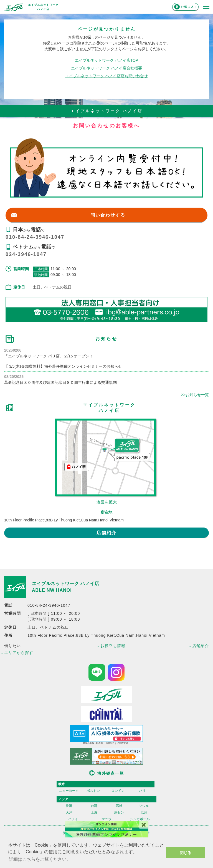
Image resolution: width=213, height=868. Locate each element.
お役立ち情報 (113, 646)
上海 (94, 812)
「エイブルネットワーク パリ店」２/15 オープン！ (49, 356)
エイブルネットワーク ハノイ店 (66, 584)
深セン (119, 812)
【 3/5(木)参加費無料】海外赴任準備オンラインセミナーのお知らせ (63, 366)
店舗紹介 (106, 533)
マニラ (106, 819)
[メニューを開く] (206, 7)
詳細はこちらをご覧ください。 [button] (40, 859)
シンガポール (140, 819)
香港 (69, 806)
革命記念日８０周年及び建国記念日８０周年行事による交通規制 (60, 382)
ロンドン (118, 791)
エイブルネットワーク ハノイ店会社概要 (106, 68)
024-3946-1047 (26, 254)
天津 (69, 812)
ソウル (144, 806)
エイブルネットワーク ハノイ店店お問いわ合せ (106, 76)
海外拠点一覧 (111, 773)
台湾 (94, 806)
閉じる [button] (186, 853)
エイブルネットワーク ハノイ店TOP (106, 60)
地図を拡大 (107, 502)
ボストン (93, 791)
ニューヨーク (69, 791)
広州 (144, 812)
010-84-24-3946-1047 (35, 237)
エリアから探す (19, 653)
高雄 (119, 806)
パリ (142, 791)
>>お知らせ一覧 (195, 395)
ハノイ (73, 819)
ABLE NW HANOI (52, 590)
